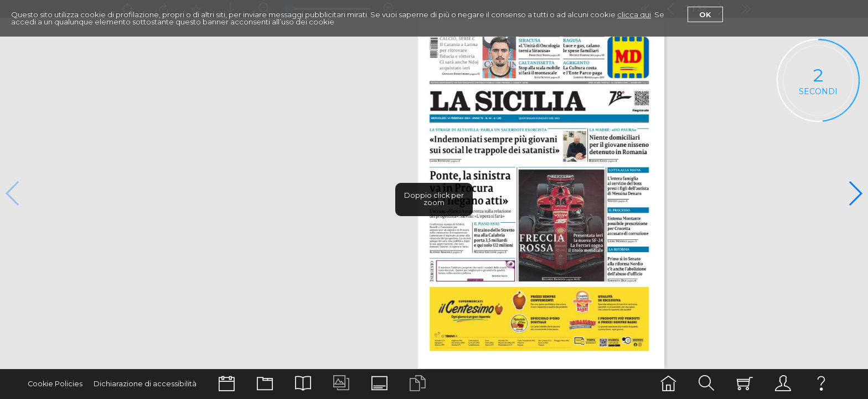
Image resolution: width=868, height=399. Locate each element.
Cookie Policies (55, 384)
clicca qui (634, 14)
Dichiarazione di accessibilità (145, 384)
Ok (705, 14)
